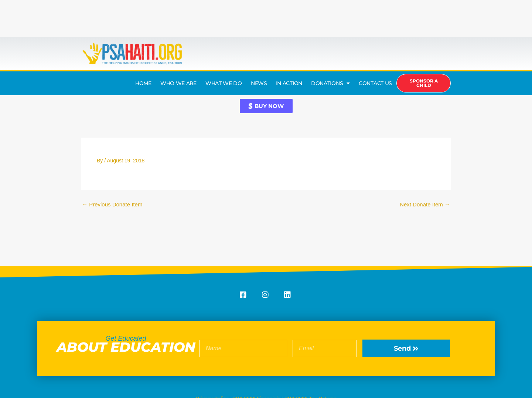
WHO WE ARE (178, 83)
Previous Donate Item (112, 204)
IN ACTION (289, 83)
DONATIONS (330, 83)
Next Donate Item (425, 204)
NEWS (259, 83)
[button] (266, 106)
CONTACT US (375, 83)
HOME (143, 83)
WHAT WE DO (224, 83)
